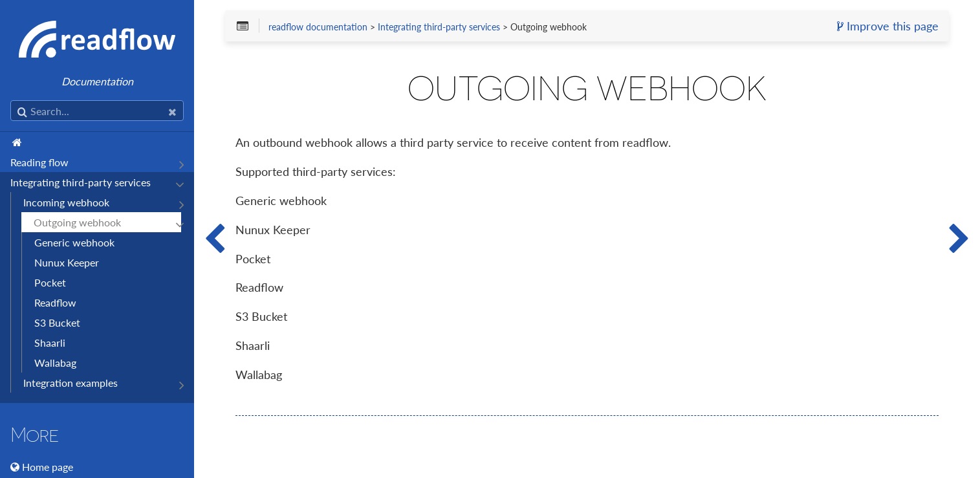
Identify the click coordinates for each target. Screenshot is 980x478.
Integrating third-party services (81, 182)
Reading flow (39, 162)
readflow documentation (318, 27)
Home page (48, 467)
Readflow (55, 302)
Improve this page (888, 27)
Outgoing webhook (77, 222)
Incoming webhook (66, 202)
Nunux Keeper (67, 262)
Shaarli (50, 342)
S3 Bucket (57, 322)
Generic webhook (74, 242)
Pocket (50, 282)
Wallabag (55, 363)
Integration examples (71, 383)
